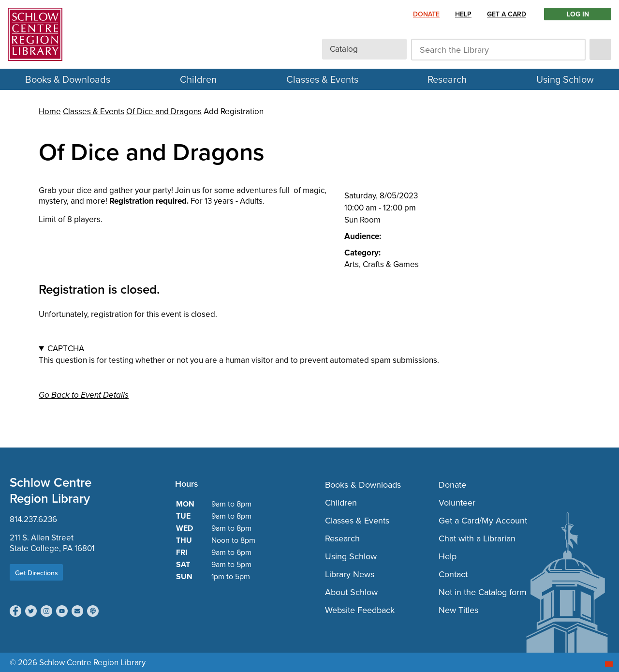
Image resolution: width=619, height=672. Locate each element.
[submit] (600, 49)
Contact (453, 574)
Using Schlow (565, 79)
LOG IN (578, 14)
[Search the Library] (498, 50)
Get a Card (507, 14)
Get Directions (37, 573)
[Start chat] (609, 664)
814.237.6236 (33, 519)
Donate (426, 14)
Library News (350, 574)
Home (50, 111)
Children (198, 79)
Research (447, 79)
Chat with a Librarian (477, 538)
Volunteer (457, 502)
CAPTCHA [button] (66, 348)
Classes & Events (322, 79)
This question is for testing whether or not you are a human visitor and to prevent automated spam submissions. (309, 354)
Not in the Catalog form (483, 592)
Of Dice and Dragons (164, 111)
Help (463, 14)
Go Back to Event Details (84, 395)
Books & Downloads (68, 79)
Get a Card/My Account (483, 520)
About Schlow (351, 592)
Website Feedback (360, 610)
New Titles (458, 610)
